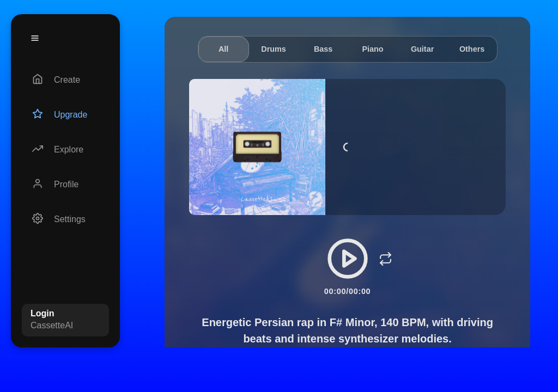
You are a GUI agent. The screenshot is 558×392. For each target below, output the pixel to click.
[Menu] (35, 38)
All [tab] (223, 49)
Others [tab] (472, 49)
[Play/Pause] (348, 259)
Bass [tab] (323, 49)
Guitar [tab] (422, 49)
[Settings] (65, 219)
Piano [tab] (372, 49)
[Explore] (65, 150)
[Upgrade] (65, 115)
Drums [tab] (274, 49)
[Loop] (386, 259)
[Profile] (65, 185)
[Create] (65, 80)
